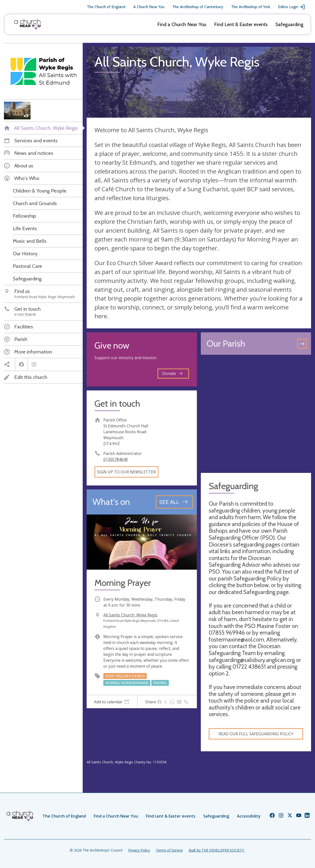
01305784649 (116, 459)
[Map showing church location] (256, 414)
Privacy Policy (139, 850)
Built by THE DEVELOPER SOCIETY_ (217, 850)
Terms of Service (169, 850)
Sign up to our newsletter (126, 472)
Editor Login (292, 7)
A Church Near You (149, 7)
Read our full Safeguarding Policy (256, 734)
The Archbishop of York (251, 7)
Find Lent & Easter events (241, 24)
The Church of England (106, 7)
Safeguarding (289, 24)
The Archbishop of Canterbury (198, 7)
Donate (172, 373)
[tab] (112, 702)
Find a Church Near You (182, 24)
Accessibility (249, 816)
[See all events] (174, 502)
